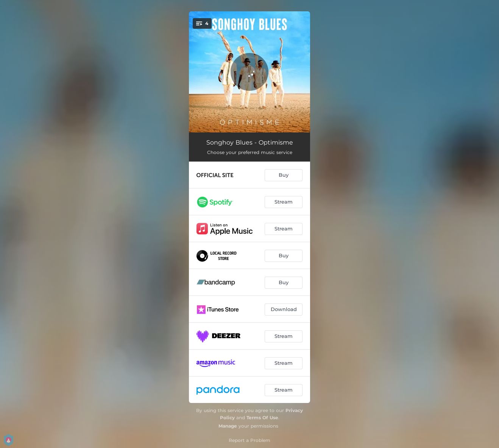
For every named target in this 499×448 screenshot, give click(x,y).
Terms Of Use (262, 418)
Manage (228, 426)
